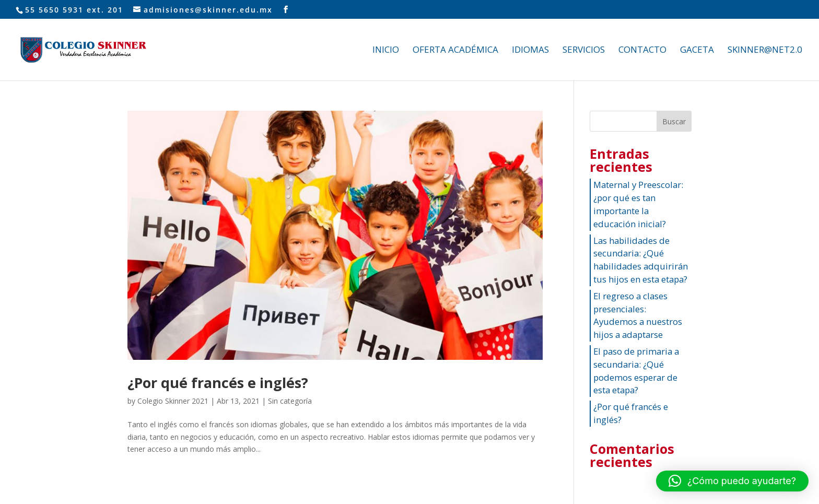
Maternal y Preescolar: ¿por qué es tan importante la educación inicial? (638, 204)
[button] (732, 481)
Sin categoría (290, 401)
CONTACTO (642, 51)
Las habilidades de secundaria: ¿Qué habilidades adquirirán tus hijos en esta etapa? (641, 260)
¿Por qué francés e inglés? (218, 383)
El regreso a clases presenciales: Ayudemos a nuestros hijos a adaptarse (638, 315)
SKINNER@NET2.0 (765, 51)
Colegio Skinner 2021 (173, 401)
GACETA (697, 51)
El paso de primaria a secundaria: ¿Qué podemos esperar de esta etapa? (636, 371)
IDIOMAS (530, 51)
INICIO (386, 51)
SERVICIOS (584, 51)
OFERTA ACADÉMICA (455, 51)
